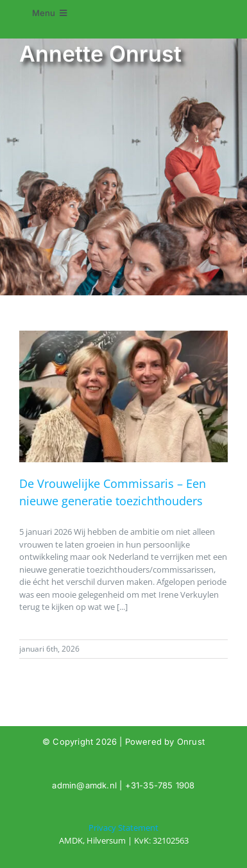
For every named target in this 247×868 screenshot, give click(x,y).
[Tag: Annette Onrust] (123, 834)
